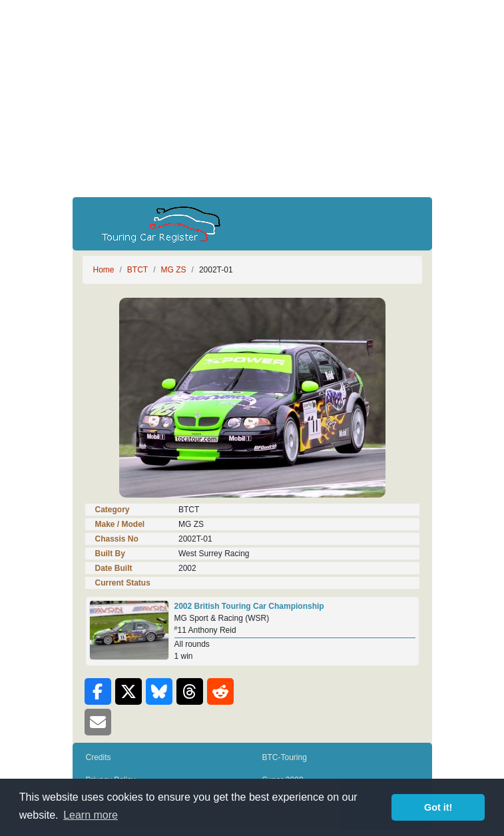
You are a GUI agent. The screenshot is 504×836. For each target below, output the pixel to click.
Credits (99, 757)
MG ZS (174, 270)
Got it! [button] (438, 807)
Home (104, 270)
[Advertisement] (252, 99)
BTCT (137, 270)
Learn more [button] (91, 815)
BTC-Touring (285, 757)
